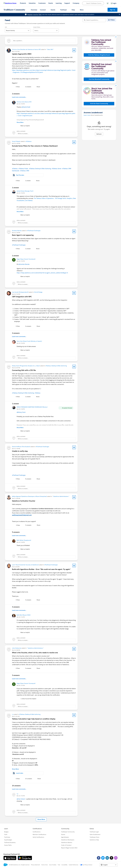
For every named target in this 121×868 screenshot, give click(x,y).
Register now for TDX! (35, 15)
